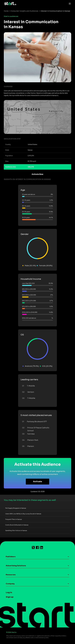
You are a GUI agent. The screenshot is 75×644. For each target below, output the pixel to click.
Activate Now (37, 174)
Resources (11, 575)
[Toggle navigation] (69, 4)
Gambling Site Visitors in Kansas (16, 531)
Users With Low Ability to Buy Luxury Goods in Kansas (23, 514)
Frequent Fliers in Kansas (14, 519)
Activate (38, 482)
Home (6, 11)
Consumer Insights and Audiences (25, 11)
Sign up (10, 597)
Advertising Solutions (16, 566)
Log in (9, 592)
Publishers (11, 557)
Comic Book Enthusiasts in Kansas (17, 525)
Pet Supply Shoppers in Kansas (16, 508)
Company (10, 584)
